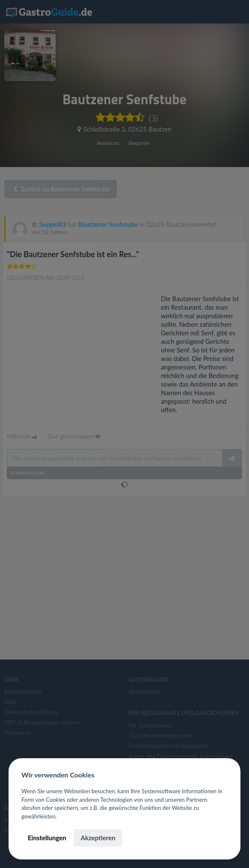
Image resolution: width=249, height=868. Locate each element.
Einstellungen (47, 838)
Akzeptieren (98, 838)
